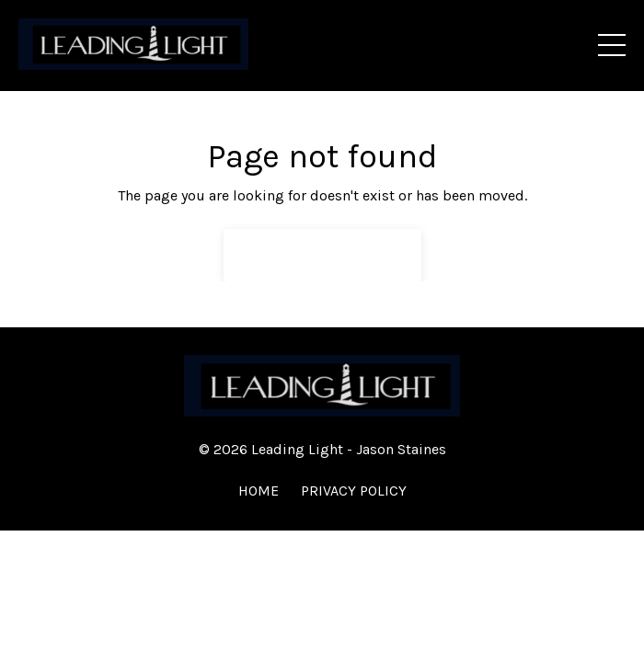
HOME (259, 491)
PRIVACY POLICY (354, 491)
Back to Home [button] (322, 254)
